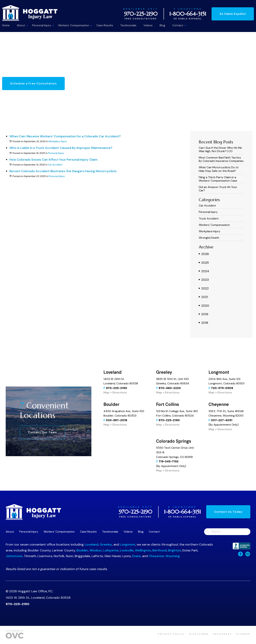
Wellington (143, 550)
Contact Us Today (228, 512)
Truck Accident (209, 218)
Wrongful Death (209, 238)
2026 (204, 254)
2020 (204, 305)
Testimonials (128, 25)
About (21, 25)
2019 (203, 314)
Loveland (91, 544)
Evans (137, 556)
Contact (178, 25)
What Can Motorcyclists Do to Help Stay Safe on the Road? (219, 169)
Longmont (128, 544)
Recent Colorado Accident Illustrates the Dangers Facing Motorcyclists (63, 171)
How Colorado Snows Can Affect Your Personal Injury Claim (53, 160)
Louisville (127, 550)
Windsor (96, 550)
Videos (148, 25)
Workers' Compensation (74, 25)
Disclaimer (199, 634)
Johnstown (14, 556)
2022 (204, 288)
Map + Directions (115, 392)
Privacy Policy (171, 634)
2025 (204, 262)
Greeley (106, 544)
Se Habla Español (233, 14)
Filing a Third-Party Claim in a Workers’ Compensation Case (218, 179)
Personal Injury (42, 25)
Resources (222, 634)
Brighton (174, 550)
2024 (204, 271)
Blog (162, 25)
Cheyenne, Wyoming (164, 556)
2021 (203, 297)
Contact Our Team (42, 432)
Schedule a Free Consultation (33, 83)
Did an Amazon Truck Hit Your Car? (218, 189)
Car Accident (55, 165)
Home (6, 25)
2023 (204, 280)
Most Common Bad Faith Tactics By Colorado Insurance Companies (221, 159)
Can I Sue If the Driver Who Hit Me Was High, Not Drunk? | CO (220, 149)
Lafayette (111, 550)
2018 (203, 323)
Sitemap (243, 634)
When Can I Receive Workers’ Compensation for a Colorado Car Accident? (65, 136)
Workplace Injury (57, 141)
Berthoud (159, 550)
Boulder (82, 550)
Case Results (105, 25)
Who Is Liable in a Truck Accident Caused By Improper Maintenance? (61, 148)
